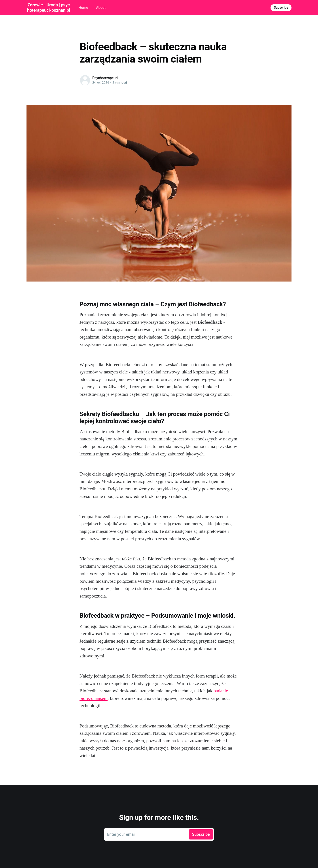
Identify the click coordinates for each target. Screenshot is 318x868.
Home (83, 8)
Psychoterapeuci (105, 78)
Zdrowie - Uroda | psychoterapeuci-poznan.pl (49, 8)
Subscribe (281, 8)
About (101, 8)
